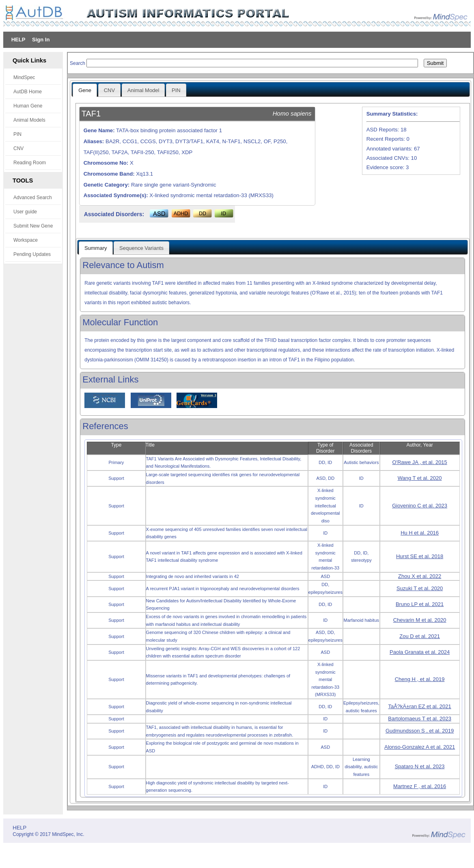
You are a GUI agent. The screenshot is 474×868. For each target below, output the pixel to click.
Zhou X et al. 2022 (420, 576)
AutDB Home (28, 92)
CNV (18, 148)
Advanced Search (33, 198)
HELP (18, 40)
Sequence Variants (141, 248)
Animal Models (29, 120)
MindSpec (24, 77)
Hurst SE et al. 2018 (420, 556)
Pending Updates (32, 254)
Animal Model (143, 90)
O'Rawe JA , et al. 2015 (419, 462)
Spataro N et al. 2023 (420, 766)
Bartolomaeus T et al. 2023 (420, 719)
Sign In (41, 40)
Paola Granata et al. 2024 (420, 652)
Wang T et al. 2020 (420, 478)
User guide (25, 212)
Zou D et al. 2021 (420, 636)
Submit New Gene (33, 226)
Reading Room (30, 163)
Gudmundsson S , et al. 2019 (420, 731)
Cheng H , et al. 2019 (420, 679)
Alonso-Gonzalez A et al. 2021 (420, 747)
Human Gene (28, 106)
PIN (17, 134)
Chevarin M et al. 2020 (420, 620)
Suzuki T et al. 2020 (420, 588)
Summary (96, 248)
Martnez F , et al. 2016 (420, 786)
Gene (85, 90)
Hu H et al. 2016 (420, 533)
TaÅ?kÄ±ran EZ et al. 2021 (419, 706)
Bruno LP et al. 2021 (420, 604)
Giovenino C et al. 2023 (420, 506)
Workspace (26, 240)
